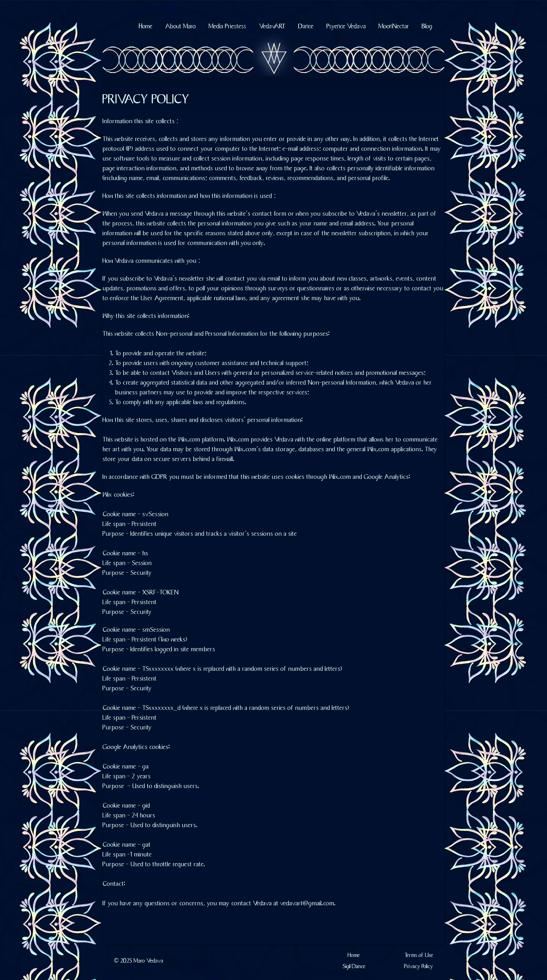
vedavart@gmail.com (307, 903)
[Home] (354, 955)
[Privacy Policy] (419, 966)
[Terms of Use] (419, 955)
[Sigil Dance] (354, 966)
